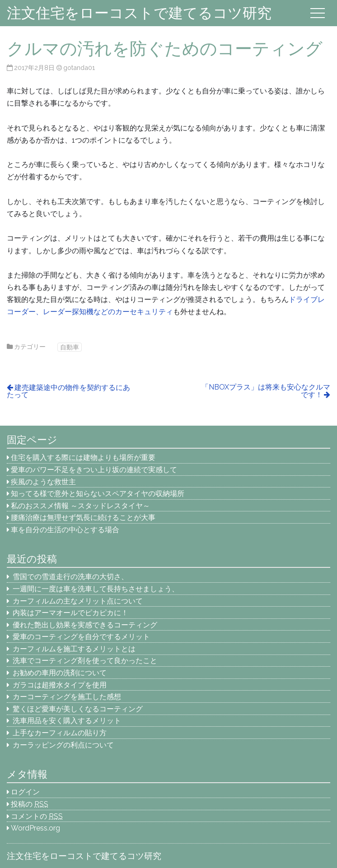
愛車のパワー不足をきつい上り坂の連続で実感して (94, 470)
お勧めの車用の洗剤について (60, 673)
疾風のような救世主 (43, 482)
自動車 (70, 347)
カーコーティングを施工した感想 (67, 697)
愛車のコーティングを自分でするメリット (81, 637)
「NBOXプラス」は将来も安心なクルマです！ (266, 391)
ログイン (25, 792)
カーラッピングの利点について (63, 745)
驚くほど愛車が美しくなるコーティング (78, 709)
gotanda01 (79, 67)
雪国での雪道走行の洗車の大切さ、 (70, 577)
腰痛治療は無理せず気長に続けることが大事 (83, 518)
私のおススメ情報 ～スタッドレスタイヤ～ (80, 506)
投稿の (30, 804)
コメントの (37, 816)
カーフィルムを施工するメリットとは (74, 649)
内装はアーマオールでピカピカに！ (70, 613)
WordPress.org (35, 828)
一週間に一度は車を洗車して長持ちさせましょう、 (99, 589)
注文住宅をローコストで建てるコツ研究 (139, 13)
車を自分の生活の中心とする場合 (65, 530)
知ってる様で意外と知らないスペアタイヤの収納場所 (98, 494)
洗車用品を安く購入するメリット (67, 721)
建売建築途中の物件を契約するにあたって (68, 391)
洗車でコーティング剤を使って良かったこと (85, 661)
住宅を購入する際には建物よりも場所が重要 (83, 457)
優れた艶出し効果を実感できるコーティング (85, 625)
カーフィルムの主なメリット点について (78, 601)
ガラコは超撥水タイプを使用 (60, 685)
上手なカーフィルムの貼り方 (60, 733)
